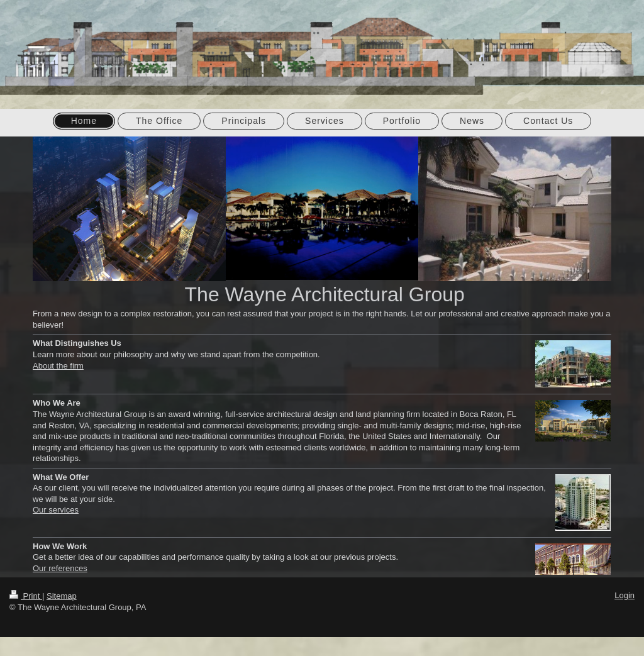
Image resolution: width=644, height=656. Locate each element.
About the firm (58, 366)
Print (26, 596)
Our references (60, 568)
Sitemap (62, 596)
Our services (56, 510)
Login (625, 595)
